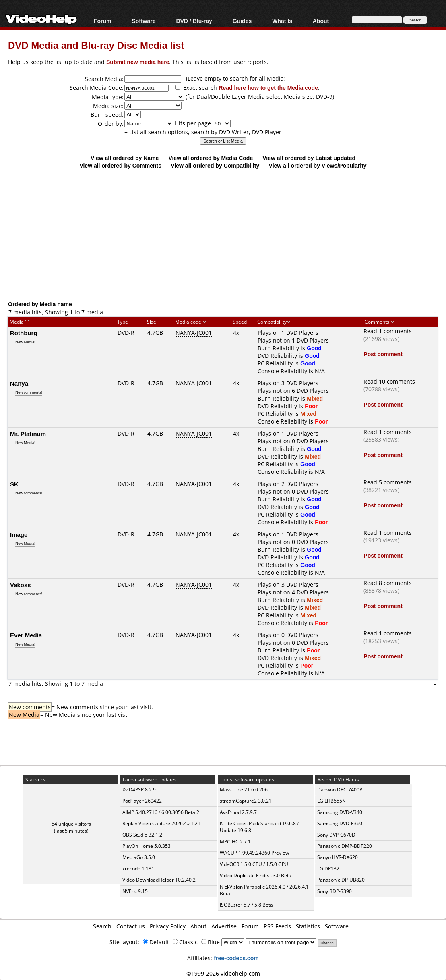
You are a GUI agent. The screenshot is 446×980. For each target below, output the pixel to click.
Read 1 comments (388, 331)
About (321, 21)
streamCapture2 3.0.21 (246, 801)
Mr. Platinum (28, 434)
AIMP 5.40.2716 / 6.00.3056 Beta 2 (161, 812)
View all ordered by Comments (120, 165)
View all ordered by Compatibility (215, 165)
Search (102, 926)
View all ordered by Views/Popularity (318, 165)
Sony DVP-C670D (336, 835)
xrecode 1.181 (138, 869)
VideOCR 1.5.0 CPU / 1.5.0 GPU (254, 864)
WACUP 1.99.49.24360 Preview (254, 853)
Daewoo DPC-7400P (340, 790)
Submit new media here (138, 62)
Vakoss (21, 585)
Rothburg (24, 333)
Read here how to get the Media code (268, 88)
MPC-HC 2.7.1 (235, 842)
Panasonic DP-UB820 (341, 880)
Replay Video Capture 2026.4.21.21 (161, 823)
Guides (242, 21)
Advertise (224, 926)
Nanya (19, 383)
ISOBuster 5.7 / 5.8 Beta (246, 905)
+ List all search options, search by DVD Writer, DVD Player (203, 132)
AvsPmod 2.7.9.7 (238, 812)
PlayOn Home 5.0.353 (147, 846)
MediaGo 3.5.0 (139, 857)
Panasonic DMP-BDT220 (345, 846)
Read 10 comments (389, 381)
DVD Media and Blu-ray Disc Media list (96, 45)
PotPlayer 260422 (142, 801)
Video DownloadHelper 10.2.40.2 (159, 880)
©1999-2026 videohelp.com (223, 973)
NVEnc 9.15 (135, 891)
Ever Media (26, 635)
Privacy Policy (168, 926)
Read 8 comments (388, 583)
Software (144, 21)
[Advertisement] (227, 235)
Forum (103, 21)
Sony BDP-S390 (334, 891)
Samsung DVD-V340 (340, 812)
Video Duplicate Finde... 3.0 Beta (256, 875)
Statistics (308, 926)
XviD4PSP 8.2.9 (139, 790)
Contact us (131, 926)
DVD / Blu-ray (194, 21)
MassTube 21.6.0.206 (244, 790)
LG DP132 (328, 869)
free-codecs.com (236, 958)
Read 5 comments (388, 482)
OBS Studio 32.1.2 (142, 835)
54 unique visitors (71, 824)
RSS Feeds (277, 926)
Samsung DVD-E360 (340, 823)
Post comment (383, 354)
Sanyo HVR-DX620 (338, 857)
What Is (282, 21)
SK (14, 484)
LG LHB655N (331, 801)
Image (19, 534)
